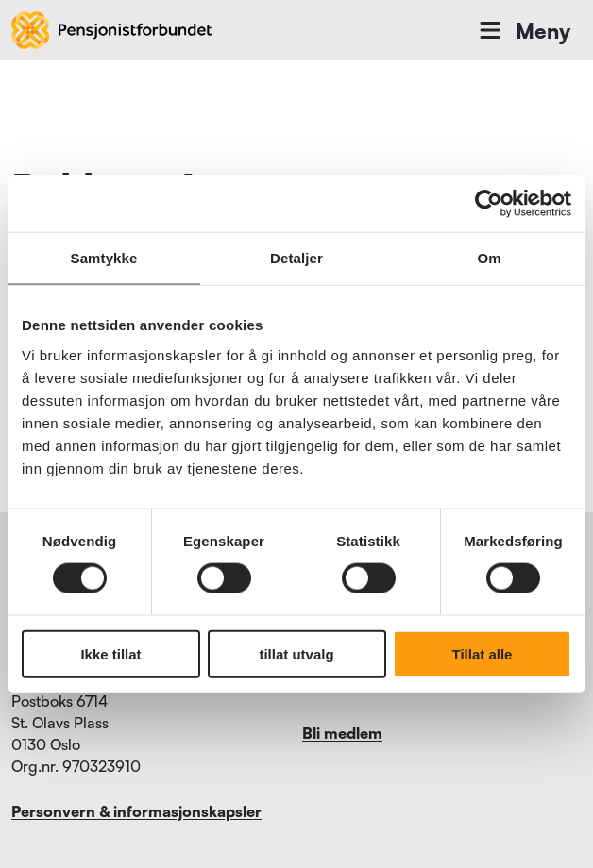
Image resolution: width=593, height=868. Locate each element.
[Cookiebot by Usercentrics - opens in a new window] (489, 204)
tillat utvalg (296, 653)
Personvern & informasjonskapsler (136, 811)
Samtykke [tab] (104, 258)
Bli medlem (342, 733)
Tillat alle (483, 653)
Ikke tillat (110, 653)
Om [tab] (489, 258)
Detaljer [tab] (296, 258)
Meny (523, 30)
